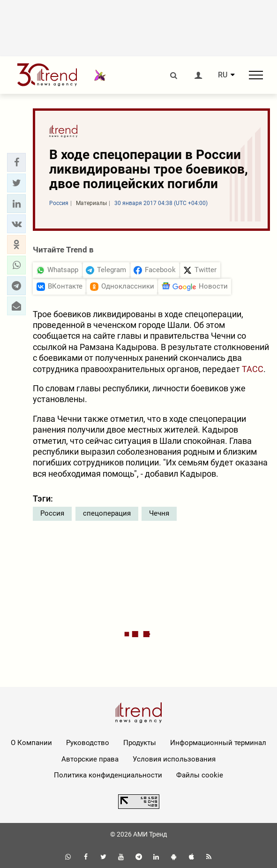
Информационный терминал (218, 743)
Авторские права (90, 759)
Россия (52, 513)
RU (223, 75)
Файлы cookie (200, 775)
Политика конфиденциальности (108, 775)
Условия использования (174, 759)
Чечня (159, 513)
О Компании (31, 743)
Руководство (88, 743)
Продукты (140, 743)
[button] (16, 162)
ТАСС (253, 369)
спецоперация (107, 513)
